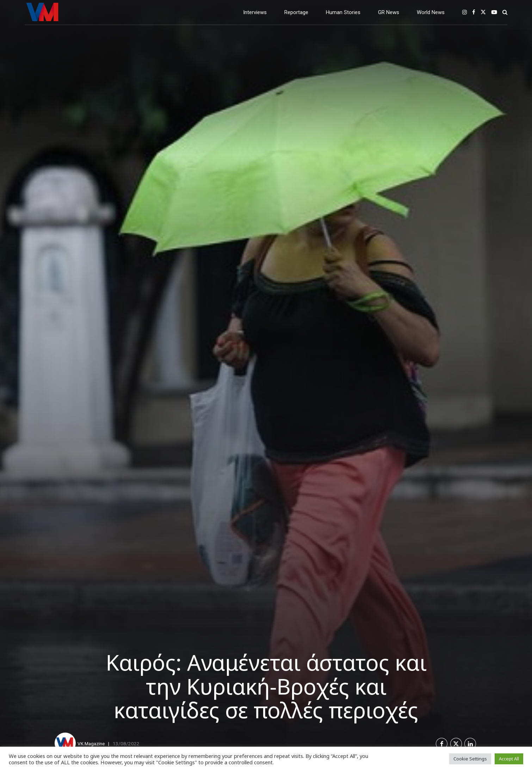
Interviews (255, 12)
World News (431, 12)
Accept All (509, 759)
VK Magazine (91, 744)
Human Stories (343, 12)
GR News (389, 12)
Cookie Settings (470, 759)
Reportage (296, 12)
